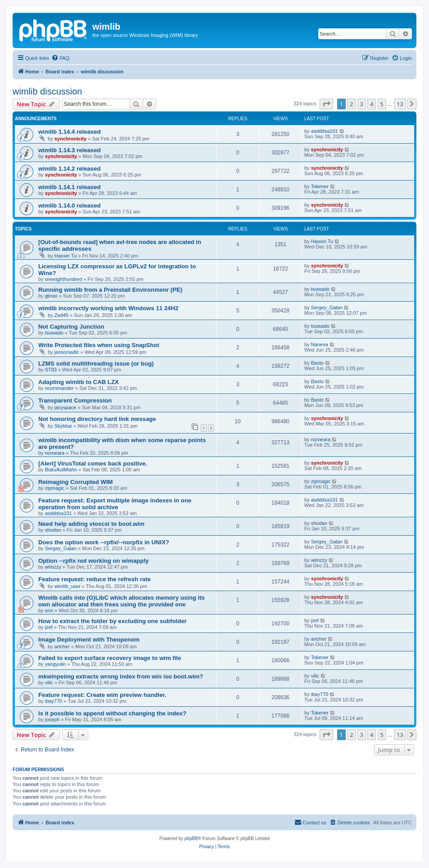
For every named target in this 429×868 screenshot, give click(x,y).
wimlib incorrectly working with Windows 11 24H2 (108, 308)
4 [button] (372, 104)
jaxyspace (65, 407)
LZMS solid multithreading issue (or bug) (96, 364)
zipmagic (55, 488)
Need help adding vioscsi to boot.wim (91, 524)
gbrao (51, 296)
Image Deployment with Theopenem (89, 640)
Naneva (320, 344)
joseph (52, 719)
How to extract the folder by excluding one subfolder (113, 621)
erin (49, 610)
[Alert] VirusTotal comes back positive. (93, 463)
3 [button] (362, 104)
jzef (49, 627)
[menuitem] (60, 58)
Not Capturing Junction (71, 327)
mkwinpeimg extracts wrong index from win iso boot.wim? (121, 676)
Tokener (320, 186)
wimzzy (53, 567)
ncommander (59, 388)
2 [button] (351, 104)
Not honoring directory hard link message (97, 419)
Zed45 (61, 315)
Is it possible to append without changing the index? (112, 713)
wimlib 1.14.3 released (70, 150)
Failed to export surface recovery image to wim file (110, 658)
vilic (49, 683)
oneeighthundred (64, 279)
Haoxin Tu (66, 256)
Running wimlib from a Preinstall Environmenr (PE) (110, 290)
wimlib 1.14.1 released (70, 187)
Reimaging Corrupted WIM (76, 482)
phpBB (191, 839)
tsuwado (320, 289)
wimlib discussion (47, 91)
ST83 (51, 370)
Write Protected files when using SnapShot (99, 345)
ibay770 (54, 701)
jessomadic (67, 352)
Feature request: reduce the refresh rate (95, 579)
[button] (326, 104)
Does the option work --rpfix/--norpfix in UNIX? (104, 542)
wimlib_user (68, 586)
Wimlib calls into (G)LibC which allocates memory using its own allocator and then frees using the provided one (122, 601)
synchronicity (71, 139)
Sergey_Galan (327, 307)
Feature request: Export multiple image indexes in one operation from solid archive (115, 504)
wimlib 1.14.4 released (70, 132)
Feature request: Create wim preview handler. (102, 695)
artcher (62, 646)
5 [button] (382, 104)
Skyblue (63, 426)
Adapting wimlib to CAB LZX (79, 382)
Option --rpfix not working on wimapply (93, 561)
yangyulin (55, 664)
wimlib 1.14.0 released (70, 206)
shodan (53, 530)
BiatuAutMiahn (61, 470)
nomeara (55, 453)
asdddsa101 (325, 131)
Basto (317, 363)
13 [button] (400, 104)
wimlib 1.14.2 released (70, 169)
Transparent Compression (75, 400)
